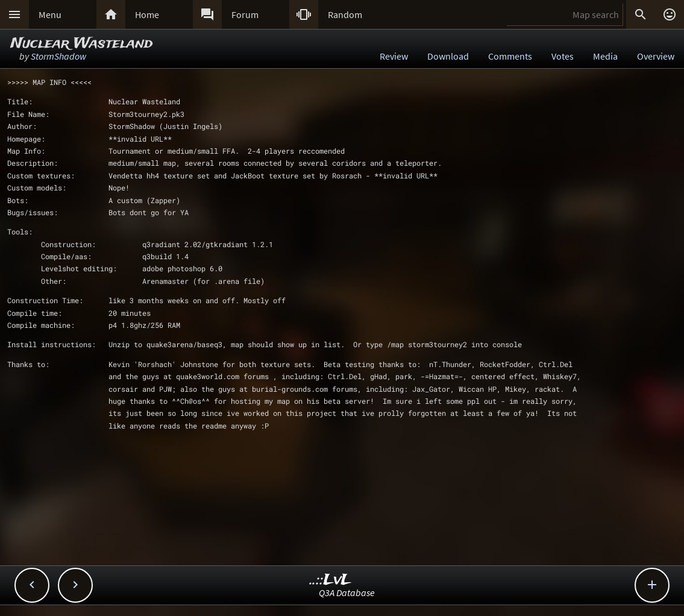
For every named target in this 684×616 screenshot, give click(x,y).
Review (394, 56)
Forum (245, 14)
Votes (563, 56)
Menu (50, 14)
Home (147, 14)
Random (345, 14)
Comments (510, 56)
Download (448, 56)
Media (605, 56)
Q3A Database (347, 592)
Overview (656, 56)
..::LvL (331, 580)
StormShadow (58, 56)
